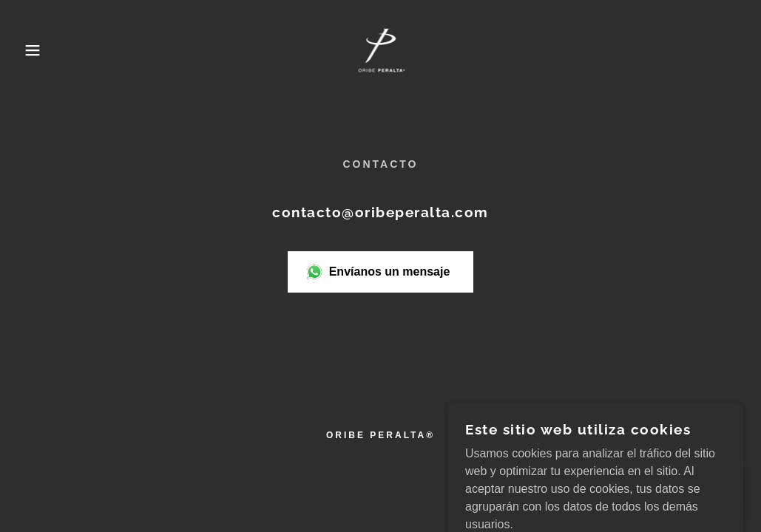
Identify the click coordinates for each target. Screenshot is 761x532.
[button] (38, 50)
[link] (380, 49)
